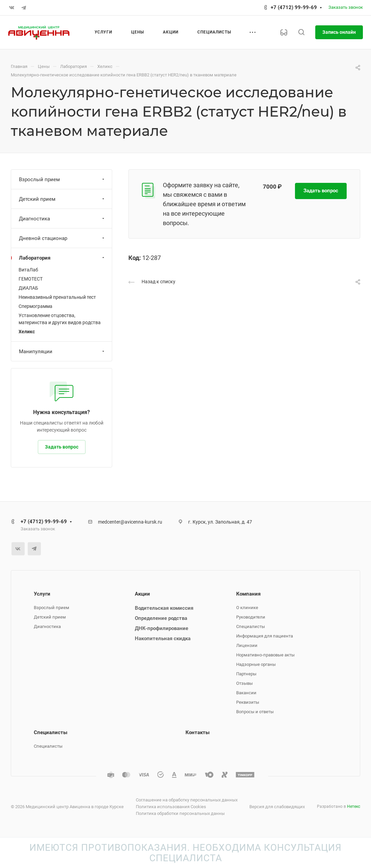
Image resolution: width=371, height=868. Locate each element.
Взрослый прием (62, 179)
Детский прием (62, 199)
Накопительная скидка (163, 638)
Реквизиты (248, 702)
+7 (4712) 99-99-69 (294, 7)
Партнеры (246, 674)
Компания (248, 594)
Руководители (251, 617)
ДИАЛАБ (28, 288)
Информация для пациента (265, 636)
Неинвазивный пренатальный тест (57, 297)
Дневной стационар (62, 238)
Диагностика (62, 219)
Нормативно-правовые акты (265, 655)
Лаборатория (62, 258)
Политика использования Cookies (171, 807)
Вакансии (246, 693)
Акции (142, 594)
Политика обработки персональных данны (180, 813)
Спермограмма (35, 306)
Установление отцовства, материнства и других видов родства (60, 319)
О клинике (247, 608)
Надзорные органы (256, 664)
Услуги (42, 594)
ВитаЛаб (28, 270)
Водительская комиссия (164, 608)
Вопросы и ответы (255, 712)
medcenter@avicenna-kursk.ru (130, 522)
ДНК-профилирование (162, 628)
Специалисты (251, 626)
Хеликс (27, 332)
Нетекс (354, 806)
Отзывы (244, 683)
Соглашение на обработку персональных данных (187, 800)
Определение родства (161, 618)
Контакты (197, 732)
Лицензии (247, 645)
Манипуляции (62, 352)
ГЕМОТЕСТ (31, 279)
